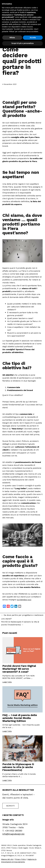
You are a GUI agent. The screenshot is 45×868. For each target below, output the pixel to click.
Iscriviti (10, 806)
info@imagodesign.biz (13, 834)
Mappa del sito (7, 859)
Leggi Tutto (7, 682)
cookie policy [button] (37, 17)
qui (4, 140)
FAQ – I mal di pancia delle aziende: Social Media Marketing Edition (20, 718)
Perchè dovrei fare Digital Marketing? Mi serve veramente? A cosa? (19, 669)
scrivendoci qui (24, 600)
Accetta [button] (33, 38)
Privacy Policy (21, 859)
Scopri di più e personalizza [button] (22, 43)
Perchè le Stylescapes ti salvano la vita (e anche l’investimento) (20, 623)
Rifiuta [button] (12, 38)
